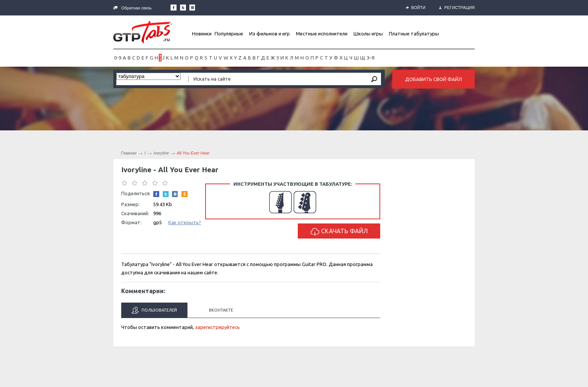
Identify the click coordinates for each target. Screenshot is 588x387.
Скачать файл (339, 232)
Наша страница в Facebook (174, 8)
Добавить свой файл (433, 79)
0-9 (118, 58)
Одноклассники (184, 194)
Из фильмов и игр (270, 34)
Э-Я (371, 58)
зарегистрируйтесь (217, 327)
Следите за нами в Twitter (183, 8)
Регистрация (457, 8)
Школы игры (368, 34)
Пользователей (154, 310)
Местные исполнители (322, 34)
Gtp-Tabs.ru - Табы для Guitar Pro (143, 32)
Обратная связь (133, 8)
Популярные (229, 34)
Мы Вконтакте (192, 8)
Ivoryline (161, 153)
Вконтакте (221, 310)
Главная (129, 153)
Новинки (202, 34)
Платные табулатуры (414, 34)
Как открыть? (185, 222)
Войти (415, 8)
